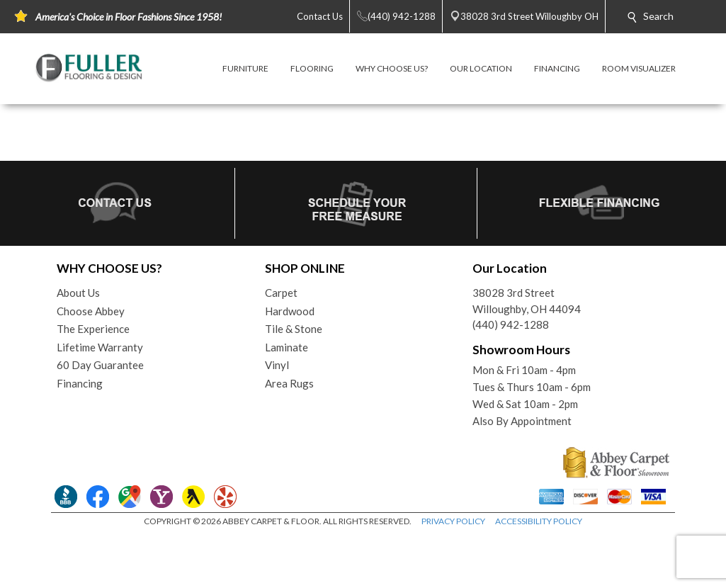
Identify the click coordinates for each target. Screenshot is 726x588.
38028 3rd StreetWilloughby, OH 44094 (527, 301)
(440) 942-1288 (511, 324)
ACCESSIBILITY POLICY (539, 521)
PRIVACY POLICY (453, 521)
